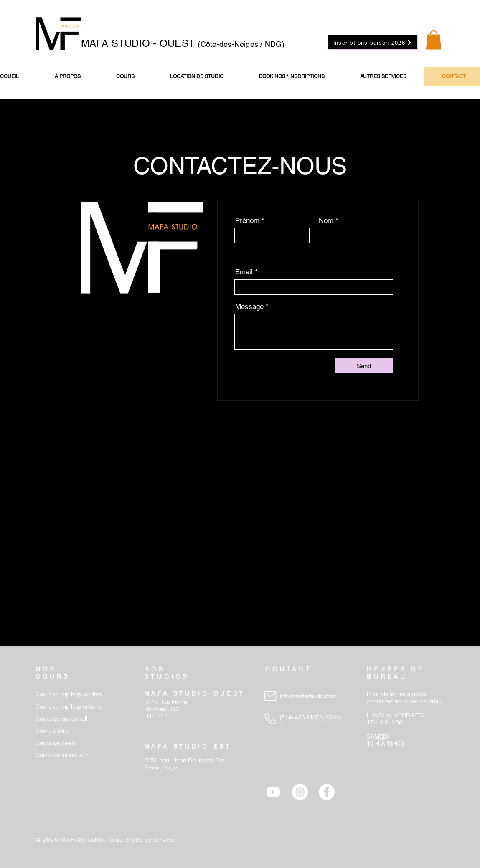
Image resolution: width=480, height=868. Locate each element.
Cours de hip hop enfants (69, 706)
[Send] (364, 366)
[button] (434, 40)
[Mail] (270, 696)
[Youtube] (273, 792)
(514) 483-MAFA (301, 717)
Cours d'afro (52, 730)
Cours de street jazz (62, 755)
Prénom (247, 221)
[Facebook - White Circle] (327, 792)
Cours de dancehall (61, 718)
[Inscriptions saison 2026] (373, 42)
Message (249, 307)
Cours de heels (56, 743)
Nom (326, 221)
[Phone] (270, 719)
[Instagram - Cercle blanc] (300, 792)
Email (244, 272)
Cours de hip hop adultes (69, 694)
